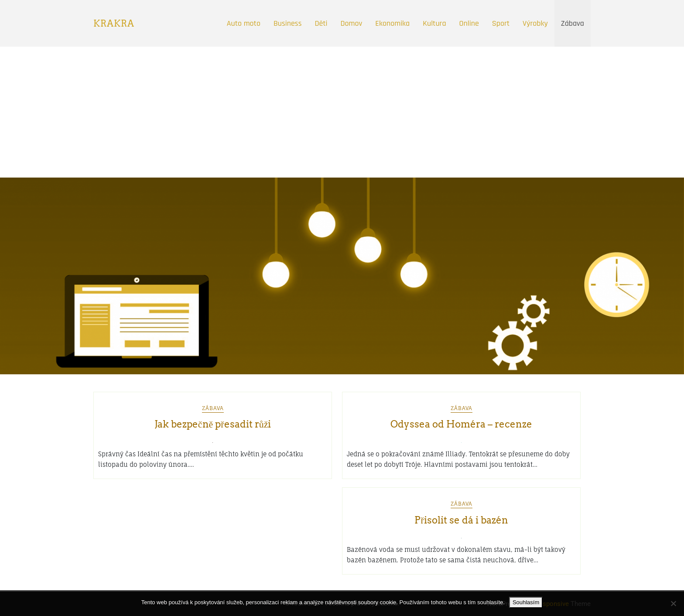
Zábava (573, 23)
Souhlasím (526, 602)
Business (288, 23)
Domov (352, 23)
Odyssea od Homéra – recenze (461, 424)
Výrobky (535, 23)
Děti (321, 23)
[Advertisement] (342, 112)
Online (469, 23)
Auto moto (244, 23)
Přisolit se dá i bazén (461, 520)
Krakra (114, 24)
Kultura (434, 23)
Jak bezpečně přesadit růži (213, 424)
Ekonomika (392, 23)
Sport (501, 23)
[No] (673, 603)
